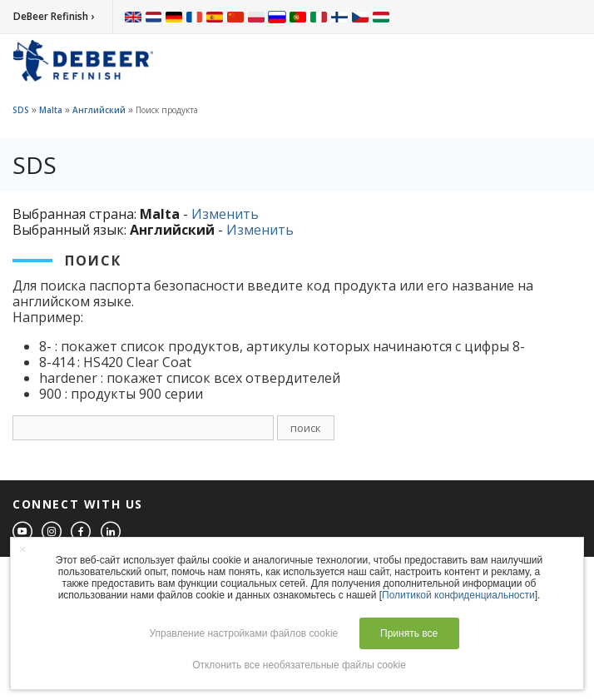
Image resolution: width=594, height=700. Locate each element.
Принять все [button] (409, 633)
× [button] (22, 549)
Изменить (225, 214)
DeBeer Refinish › (54, 16)
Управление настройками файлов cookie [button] (243, 633)
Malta (51, 110)
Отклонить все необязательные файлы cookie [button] (299, 665)
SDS (21, 110)
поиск (306, 428)
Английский (99, 110)
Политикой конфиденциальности (458, 595)
